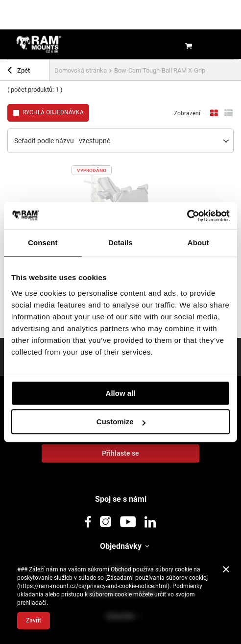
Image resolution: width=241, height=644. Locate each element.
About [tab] (198, 243)
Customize (121, 422)
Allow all (121, 393)
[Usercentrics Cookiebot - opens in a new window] (187, 216)
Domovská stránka (81, 70)
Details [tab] (120, 243)
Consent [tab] (43, 243)
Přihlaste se (120, 453)
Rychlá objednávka (53, 112)
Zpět (19, 72)
